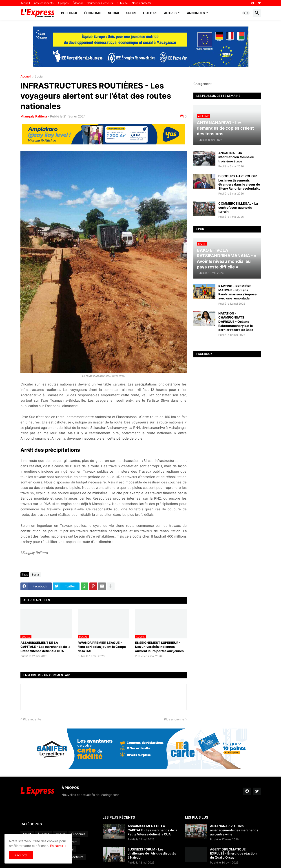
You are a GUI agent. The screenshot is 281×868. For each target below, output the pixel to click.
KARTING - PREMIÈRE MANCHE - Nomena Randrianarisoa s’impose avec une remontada (237, 292)
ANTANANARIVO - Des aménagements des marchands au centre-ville (234, 830)
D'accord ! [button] (21, 855)
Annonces (196, 13)
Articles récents (44, 3)
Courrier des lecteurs (100, 3)
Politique (70, 13)
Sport (132, 13)
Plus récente (32, 719)
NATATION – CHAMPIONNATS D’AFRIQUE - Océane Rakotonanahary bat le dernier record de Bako (236, 321)
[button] (246, 13)
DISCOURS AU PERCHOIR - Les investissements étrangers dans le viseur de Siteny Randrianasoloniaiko (239, 182)
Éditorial (78, 3)
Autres (170, 13)
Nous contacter (142, 3)
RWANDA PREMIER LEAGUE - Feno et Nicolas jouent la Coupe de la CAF (102, 647)
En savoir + (58, 846)
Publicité (122, 3)
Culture (150, 13)
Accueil (25, 3)
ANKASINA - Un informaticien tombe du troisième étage (236, 157)
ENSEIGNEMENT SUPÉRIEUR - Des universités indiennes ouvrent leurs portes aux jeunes (159, 647)
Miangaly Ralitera (34, 116)
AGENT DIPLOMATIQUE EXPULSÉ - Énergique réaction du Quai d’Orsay (233, 853)
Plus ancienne (174, 719)
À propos (63, 3)
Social (114, 13)
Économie (93, 13)
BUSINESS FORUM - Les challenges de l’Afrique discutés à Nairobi (152, 853)
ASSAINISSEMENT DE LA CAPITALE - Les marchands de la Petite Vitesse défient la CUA (45, 647)
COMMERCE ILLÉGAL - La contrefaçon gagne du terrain (238, 207)
